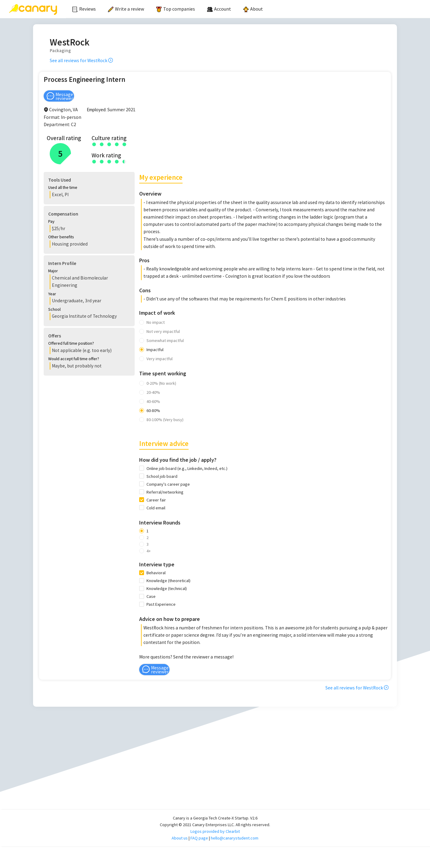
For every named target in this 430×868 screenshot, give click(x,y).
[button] (89, 188)
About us (180, 831)
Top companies (176, 9)
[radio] (94, 144)
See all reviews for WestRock (81, 60)
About (253, 9)
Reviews (84, 9)
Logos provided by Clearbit (215, 824)
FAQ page (199, 831)
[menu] (248, 9)
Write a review (126, 9)
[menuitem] (84, 9)
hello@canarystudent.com (235, 831)
